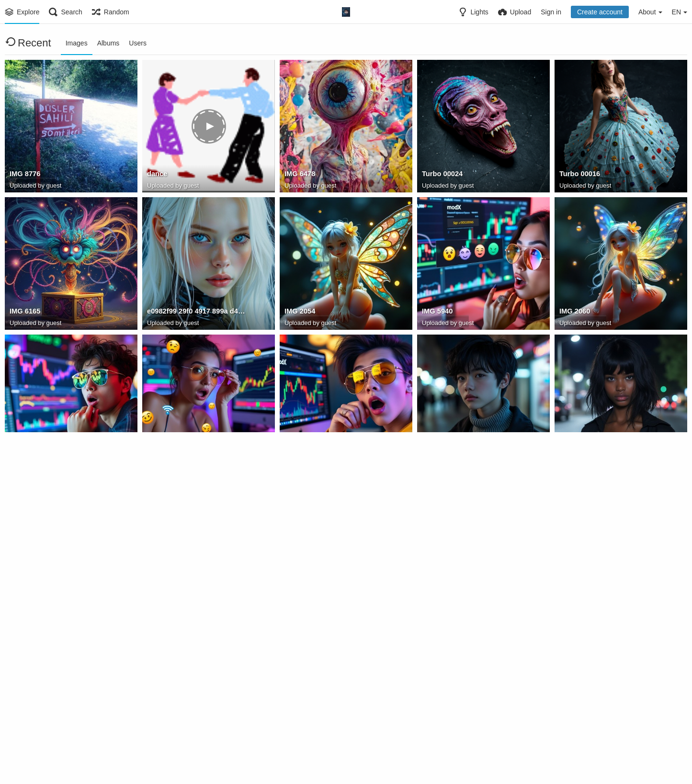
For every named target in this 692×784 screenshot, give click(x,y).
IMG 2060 (574, 313)
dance (157, 175)
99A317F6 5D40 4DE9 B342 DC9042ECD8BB (471, 725)
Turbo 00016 (579, 175)
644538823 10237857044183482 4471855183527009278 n (334, 725)
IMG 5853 (437, 587)
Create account (600, 12)
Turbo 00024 (442, 175)
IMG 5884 (437, 450)
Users (138, 43)
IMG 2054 (299, 313)
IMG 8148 (162, 725)
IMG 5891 (574, 450)
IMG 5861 (162, 587)
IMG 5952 (299, 450)
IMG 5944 (162, 450)
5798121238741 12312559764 (55, 725)
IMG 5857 (299, 587)
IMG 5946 (24, 450)
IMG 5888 (24, 587)
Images (77, 43)
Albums (108, 43)
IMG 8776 (24, 175)
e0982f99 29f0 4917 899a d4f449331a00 (196, 313)
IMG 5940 (437, 313)
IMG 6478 (299, 175)
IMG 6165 (24, 313)
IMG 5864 (574, 587)
